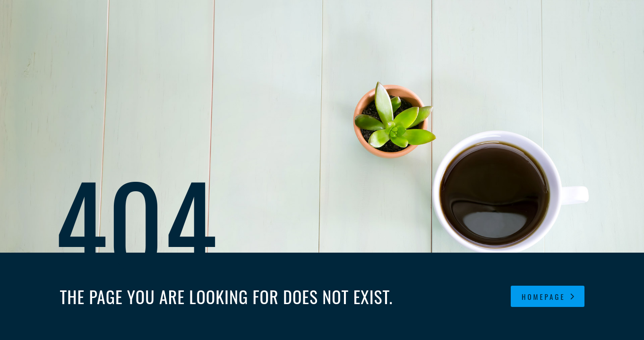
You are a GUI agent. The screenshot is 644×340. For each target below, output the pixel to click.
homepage (549, 297)
